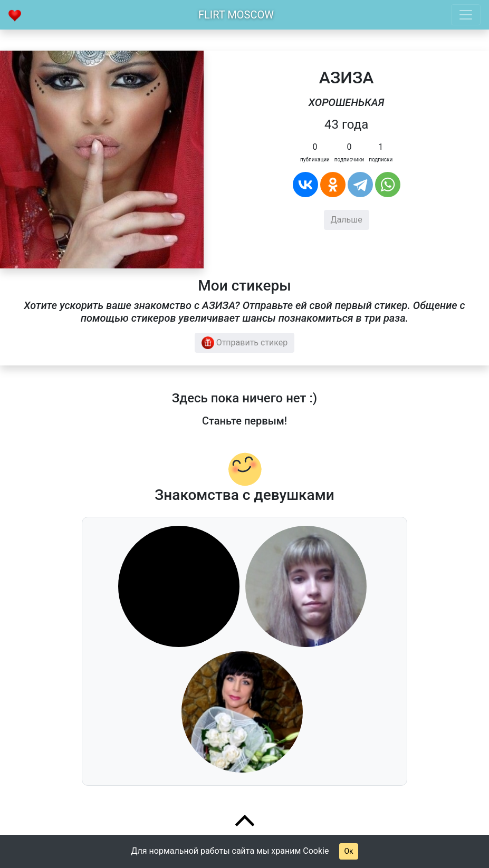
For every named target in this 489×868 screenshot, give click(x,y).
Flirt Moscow (236, 15)
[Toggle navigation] (466, 15)
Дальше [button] (347, 220)
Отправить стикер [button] (245, 343)
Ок (348, 851)
